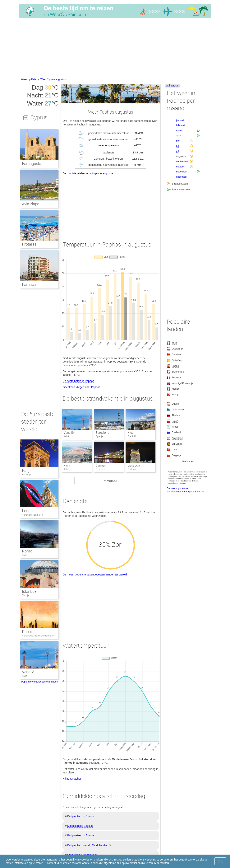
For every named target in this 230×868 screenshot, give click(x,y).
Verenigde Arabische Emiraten (39, 636)
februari (180, 125)
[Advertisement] (115, 49)
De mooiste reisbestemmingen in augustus (88, 173)
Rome (27, 551)
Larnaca (29, 284)
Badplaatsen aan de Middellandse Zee (90, 845)
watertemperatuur (108, 145)
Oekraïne (177, 360)
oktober (180, 167)
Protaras (29, 244)
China (175, 450)
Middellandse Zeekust (80, 826)
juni (178, 146)
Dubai (27, 632)
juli (178, 151)
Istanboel (30, 591)
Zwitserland (178, 372)
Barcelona (102, 433)
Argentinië (177, 438)
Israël (175, 427)
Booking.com (172, 85)
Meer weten (162, 863)
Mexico (176, 389)
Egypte (176, 404)
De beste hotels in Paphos (78, 381)
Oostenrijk (177, 349)
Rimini (68, 465)
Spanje (176, 366)
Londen (28, 511)
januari (180, 120)
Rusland (176, 432)
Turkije (26, 595)
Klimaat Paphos (72, 779)
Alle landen (188, 461)
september (182, 161)
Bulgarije (177, 455)
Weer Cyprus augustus (53, 79)
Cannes (101, 465)
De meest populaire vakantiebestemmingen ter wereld (95, 575)
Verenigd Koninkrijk (32, 515)
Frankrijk (27, 474)
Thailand (177, 415)
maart (179, 130)
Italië (25, 555)
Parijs (27, 471)
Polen (175, 421)
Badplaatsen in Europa (81, 816)
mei (178, 141)
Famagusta (32, 164)
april (179, 136)
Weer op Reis (29, 79)
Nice (130, 433)
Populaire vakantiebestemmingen (39, 682)
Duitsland (177, 354)
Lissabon (134, 465)
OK (220, 861)
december (182, 177)
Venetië (69, 433)
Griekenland (178, 409)
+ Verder (111, 481)
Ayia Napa (31, 204)
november (182, 172)
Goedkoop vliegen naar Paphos (81, 387)
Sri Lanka (177, 444)
